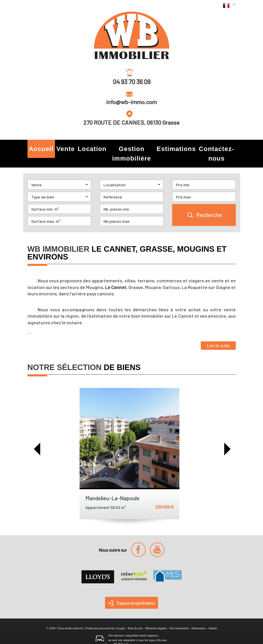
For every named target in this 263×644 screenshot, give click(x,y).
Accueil (40, 147)
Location (89, 147)
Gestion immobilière (130, 147)
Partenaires (199, 615)
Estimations (174, 147)
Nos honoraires (179, 615)
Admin (213, 615)
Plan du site (135, 615)
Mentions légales (156, 615)
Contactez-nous (214, 147)
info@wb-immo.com (131, 102)
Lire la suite (218, 333)
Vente (64, 147)
